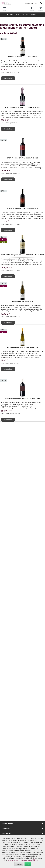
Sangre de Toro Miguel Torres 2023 (22, 57)
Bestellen (8, 230)
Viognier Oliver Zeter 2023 (23, 301)
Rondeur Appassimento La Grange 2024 (22, 209)
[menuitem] (41, 9)
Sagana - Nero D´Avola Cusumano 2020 (23, 158)
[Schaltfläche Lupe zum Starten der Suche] (41, 3)
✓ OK (28, 864)
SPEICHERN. (13, 860)
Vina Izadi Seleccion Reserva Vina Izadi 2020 (23, 398)
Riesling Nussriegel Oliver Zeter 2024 (22, 348)
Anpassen (19, 864)
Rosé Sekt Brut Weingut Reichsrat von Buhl (23, 107)
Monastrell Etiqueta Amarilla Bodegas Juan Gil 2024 (23, 255)
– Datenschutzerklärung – (30, 860)
